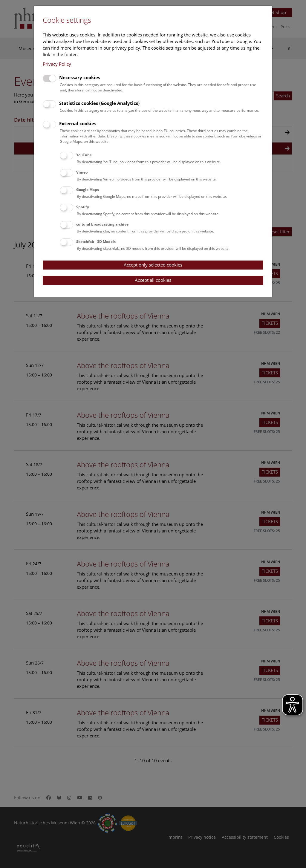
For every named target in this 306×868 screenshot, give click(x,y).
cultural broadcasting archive (102, 224)
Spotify (83, 207)
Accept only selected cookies (153, 265)
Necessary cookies (80, 77)
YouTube (84, 155)
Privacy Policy (57, 64)
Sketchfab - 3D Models (96, 242)
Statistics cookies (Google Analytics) (99, 103)
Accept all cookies (153, 280)
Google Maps (88, 190)
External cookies (78, 123)
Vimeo (82, 172)
